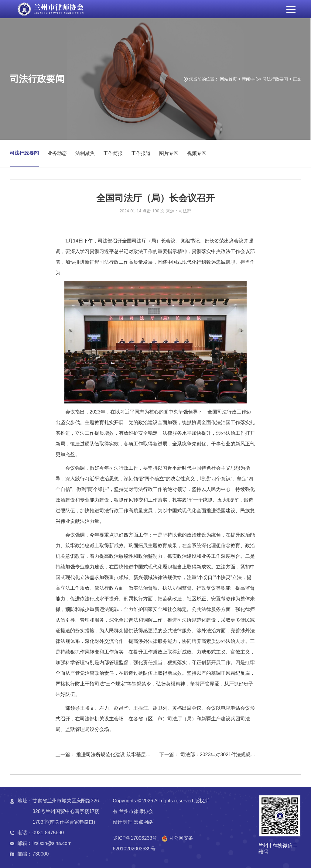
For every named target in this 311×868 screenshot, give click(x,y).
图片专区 (169, 153)
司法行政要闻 (275, 79)
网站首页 (228, 79)
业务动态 (57, 153)
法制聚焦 (85, 153)
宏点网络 (143, 822)
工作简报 (113, 153)
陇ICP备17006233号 (135, 838)
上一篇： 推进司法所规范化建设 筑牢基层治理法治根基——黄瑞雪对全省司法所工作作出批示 (104, 756)
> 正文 (295, 79)
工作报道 (141, 153)
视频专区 (197, 153)
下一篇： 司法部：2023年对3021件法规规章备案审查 (207, 756)
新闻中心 (250, 79)
